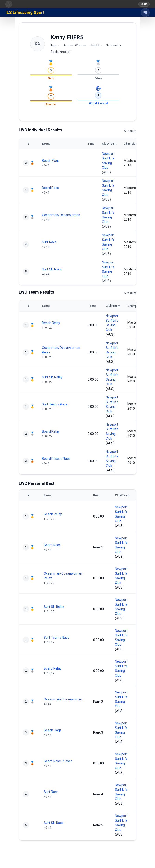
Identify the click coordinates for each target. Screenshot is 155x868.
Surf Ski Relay (52, 377)
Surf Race (49, 242)
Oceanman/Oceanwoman (61, 215)
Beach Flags (51, 161)
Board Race (50, 188)
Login (144, 4)
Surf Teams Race (55, 404)
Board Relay (51, 431)
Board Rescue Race (56, 459)
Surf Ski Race (52, 269)
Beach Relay (51, 323)
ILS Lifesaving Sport (25, 12)
